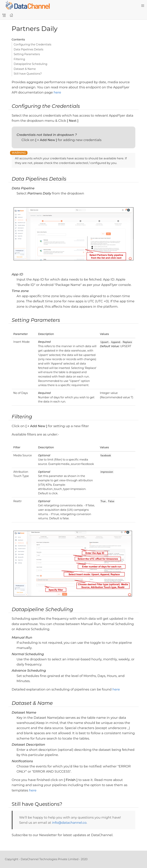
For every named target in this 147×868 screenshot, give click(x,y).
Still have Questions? (28, 74)
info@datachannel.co (69, 823)
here (57, 92)
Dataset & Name (25, 69)
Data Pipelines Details (29, 49)
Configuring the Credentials (33, 44)
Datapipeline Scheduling (31, 64)
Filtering (19, 59)
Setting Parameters (27, 54)
